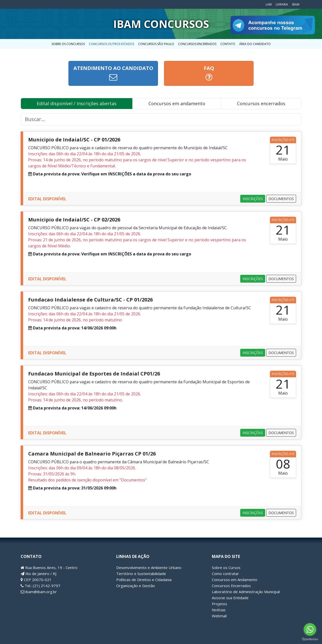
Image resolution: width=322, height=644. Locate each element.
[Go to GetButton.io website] (310, 639)
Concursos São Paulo (156, 44)
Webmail (219, 616)
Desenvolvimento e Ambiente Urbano (149, 567)
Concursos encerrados (261, 103)
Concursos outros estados (111, 44)
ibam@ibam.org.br (39, 592)
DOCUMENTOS (281, 199)
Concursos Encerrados (197, 44)
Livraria (282, 4)
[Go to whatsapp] (310, 629)
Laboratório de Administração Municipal (246, 592)
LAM (269, 4)
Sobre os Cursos (226, 567)
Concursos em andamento (177, 103)
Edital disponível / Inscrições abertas (77, 103)
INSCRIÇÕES (253, 199)
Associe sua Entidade (230, 598)
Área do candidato (255, 44)
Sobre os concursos (68, 44)
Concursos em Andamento (235, 580)
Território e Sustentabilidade (141, 574)
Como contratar (225, 574)
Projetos (219, 604)
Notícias (219, 610)
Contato (228, 44)
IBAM (296, 4)
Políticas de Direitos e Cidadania (144, 580)
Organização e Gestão (136, 586)
